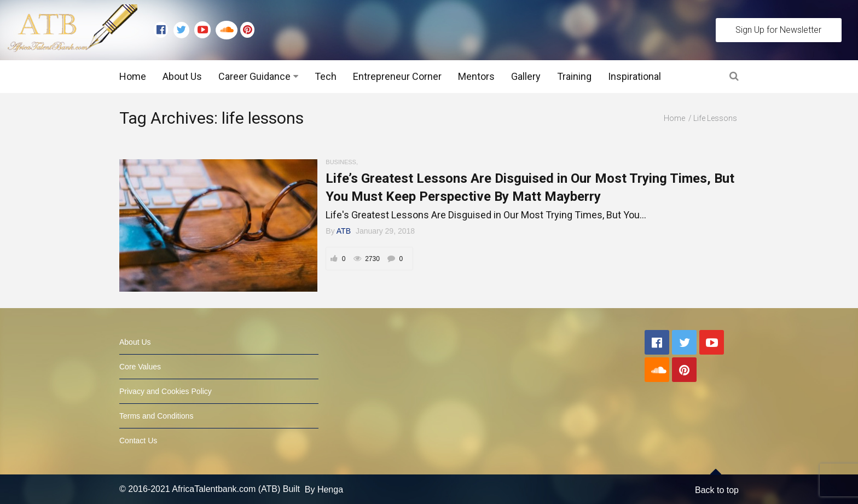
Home (133, 76)
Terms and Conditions (156, 416)
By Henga (324, 489)
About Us (182, 76)
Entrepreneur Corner (397, 76)
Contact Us (138, 441)
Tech (326, 76)
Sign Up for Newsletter (778, 30)
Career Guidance (254, 76)
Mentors (476, 76)
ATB (344, 231)
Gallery (526, 76)
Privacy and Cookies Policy (166, 391)
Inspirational (634, 76)
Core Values (140, 367)
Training (574, 76)
